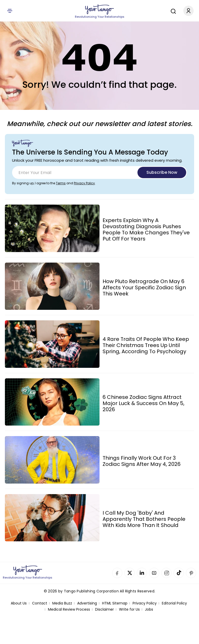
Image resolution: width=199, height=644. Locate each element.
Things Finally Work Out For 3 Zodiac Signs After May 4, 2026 (142, 461)
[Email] (99, 172)
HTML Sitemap (115, 603)
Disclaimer (105, 609)
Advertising (87, 603)
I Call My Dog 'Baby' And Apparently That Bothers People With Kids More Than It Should (144, 519)
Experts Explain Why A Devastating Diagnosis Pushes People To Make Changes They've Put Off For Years (146, 229)
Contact (40, 603)
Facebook (117, 573)
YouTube (154, 573)
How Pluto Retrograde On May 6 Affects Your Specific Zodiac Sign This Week (144, 287)
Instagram (166, 573)
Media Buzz (62, 603)
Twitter (130, 573)
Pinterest (191, 573)
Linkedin (142, 573)
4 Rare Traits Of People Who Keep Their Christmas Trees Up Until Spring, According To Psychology (146, 345)
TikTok (179, 573)
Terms (61, 183)
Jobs (149, 609)
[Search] (172, 11)
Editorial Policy (174, 603)
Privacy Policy (84, 183)
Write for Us (129, 609)
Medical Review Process (69, 609)
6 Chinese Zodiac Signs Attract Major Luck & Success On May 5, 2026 (143, 403)
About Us (19, 603)
